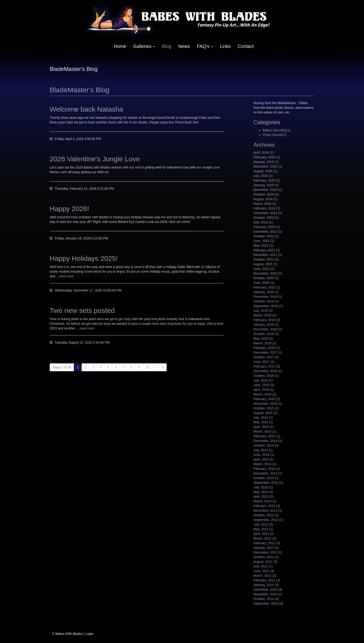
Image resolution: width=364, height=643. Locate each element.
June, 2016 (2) (264, 385)
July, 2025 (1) (263, 176)
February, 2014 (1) (267, 469)
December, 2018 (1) (268, 329)
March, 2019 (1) (265, 315)
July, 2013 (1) (263, 487)
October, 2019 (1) (266, 301)
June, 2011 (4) (264, 571)
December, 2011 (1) (268, 552)
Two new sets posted (82, 310)
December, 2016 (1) (268, 371)
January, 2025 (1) (266, 185)
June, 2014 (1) (264, 455)
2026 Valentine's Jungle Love (95, 159)
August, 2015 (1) (266, 413)
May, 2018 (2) (263, 338)
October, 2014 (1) (266, 445)
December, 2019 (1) (268, 297)
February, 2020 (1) (267, 287)
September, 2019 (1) (268, 306)
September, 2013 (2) (268, 483)
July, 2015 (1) (263, 418)
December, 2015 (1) (268, 404)
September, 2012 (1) (268, 520)
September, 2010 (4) (268, 603)
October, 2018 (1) (266, 334)
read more (66, 276)
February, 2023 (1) (267, 227)
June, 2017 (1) (264, 362)
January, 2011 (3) (266, 585)
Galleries (144, 46)
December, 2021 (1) (268, 255)
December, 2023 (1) (268, 213)
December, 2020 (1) (268, 273)
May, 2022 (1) (263, 245)
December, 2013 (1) (268, 473)
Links (225, 46)
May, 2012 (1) (263, 529)
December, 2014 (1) (268, 441)
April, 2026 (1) (264, 152)
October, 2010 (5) (266, 599)
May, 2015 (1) (263, 422)
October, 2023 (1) (266, 218)
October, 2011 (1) (266, 557)
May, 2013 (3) (263, 492)
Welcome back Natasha (86, 109)
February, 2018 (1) (267, 348)
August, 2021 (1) (266, 264)
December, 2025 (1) (268, 166)
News (184, 46)
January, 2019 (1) (266, 325)
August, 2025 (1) (266, 171)
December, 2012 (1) (268, 510)
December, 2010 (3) (268, 590)
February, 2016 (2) (267, 399)
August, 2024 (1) (266, 199)
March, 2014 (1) (265, 464)
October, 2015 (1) (266, 408)
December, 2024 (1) (268, 190)
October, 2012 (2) (266, 515)
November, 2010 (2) (268, 594)
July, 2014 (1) (263, 450)
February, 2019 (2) (267, 320)
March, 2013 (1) (265, 501)
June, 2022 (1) (264, 241)
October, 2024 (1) (266, 194)
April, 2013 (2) (264, 497)
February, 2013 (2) (267, 506)
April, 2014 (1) (264, 459)
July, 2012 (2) (263, 524)
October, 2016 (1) (266, 376)
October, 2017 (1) (266, 357)
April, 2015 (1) (264, 427)
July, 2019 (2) (263, 311)
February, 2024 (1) (267, 208)
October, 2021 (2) (266, 259)
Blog (167, 46)
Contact (246, 46)
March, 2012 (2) (265, 538)
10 (147, 367)
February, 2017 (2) (267, 366)
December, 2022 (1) (268, 232)
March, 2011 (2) (265, 576)
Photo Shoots (275, 135)
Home (120, 46)
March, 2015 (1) (265, 431)
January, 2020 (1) (266, 292)
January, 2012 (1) (266, 548)
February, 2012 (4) (267, 543)
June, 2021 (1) (264, 269)
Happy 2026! (69, 209)
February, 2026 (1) (267, 157)
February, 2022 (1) (267, 250)
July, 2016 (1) (263, 380)
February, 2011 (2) (267, 580)
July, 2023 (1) (263, 222)
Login (89, 634)
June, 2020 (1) (264, 283)
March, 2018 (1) (265, 343)
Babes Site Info (277, 130)
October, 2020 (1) (266, 278)
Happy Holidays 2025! (84, 258)
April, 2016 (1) (264, 390)
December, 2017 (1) (268, 352)
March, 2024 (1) (265, 204)
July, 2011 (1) (263, 566)
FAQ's (205, 46)
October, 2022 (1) (266, 236)
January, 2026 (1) (266, 162)
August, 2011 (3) (266, 562)
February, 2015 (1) (267, 436)
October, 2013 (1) (266, 478)
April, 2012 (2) (264, 534)
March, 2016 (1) (265, 394)
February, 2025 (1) (267, 180)
